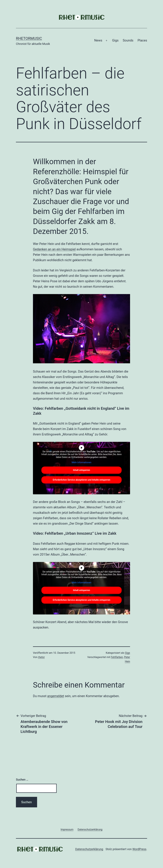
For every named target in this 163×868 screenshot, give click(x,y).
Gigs (115, 40)
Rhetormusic (29, 38)
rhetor (41, 657)
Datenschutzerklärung (89, 849)
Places (142, 40)
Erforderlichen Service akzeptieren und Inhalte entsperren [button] (81, 480)
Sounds (128, 40)
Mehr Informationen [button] (81, 462)
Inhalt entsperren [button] (82, 470)
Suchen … (22, 780)
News (98, 40)
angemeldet (56, 696)
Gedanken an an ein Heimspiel (54, 249)
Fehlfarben (117, 657)
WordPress (139, 849)
